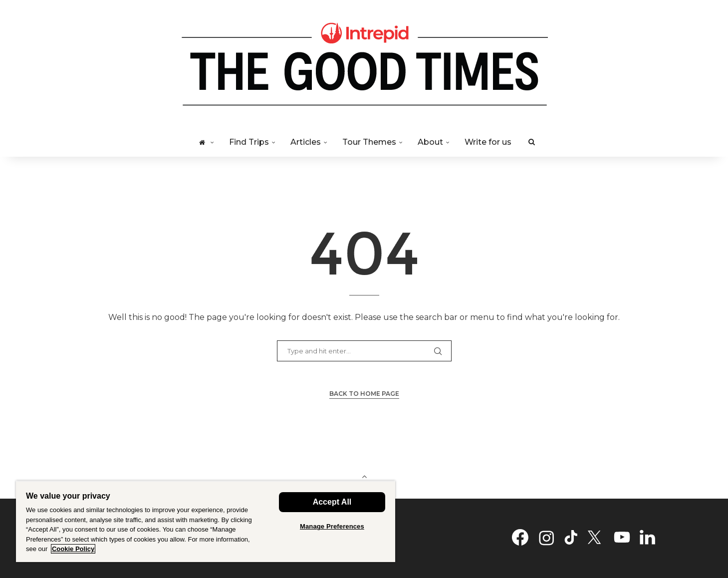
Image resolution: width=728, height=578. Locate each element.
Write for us (488, 142)
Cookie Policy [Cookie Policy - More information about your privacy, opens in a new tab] (73, 549)
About (430, 142)
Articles (306, 142)
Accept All (332, 502)
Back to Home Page (364, 394)
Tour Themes (369, 142)
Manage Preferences (332, 526)
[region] (206, 521)
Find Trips (249, 142)
